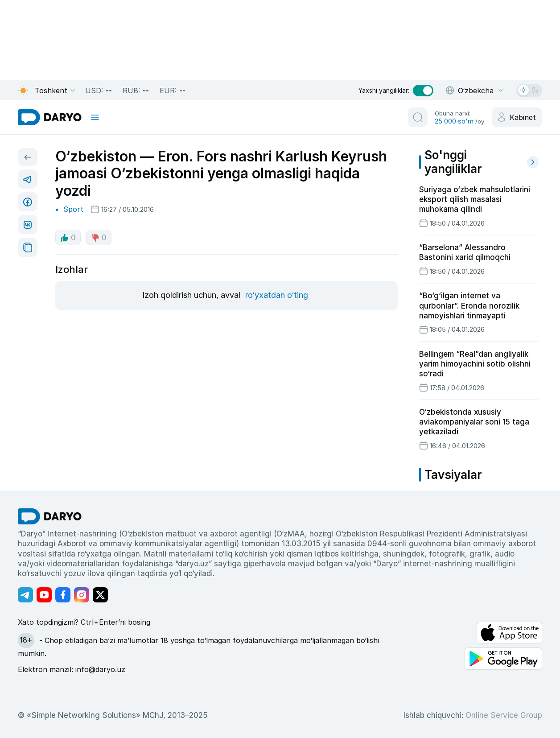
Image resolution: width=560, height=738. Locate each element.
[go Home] (50, 516)
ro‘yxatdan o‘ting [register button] (277, 295)
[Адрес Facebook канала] (63, 595)
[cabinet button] (517, 117)
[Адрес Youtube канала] (44, 595)
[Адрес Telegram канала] (25, 595)
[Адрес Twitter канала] (100, 595)
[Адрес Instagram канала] (82, 595)
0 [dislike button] (99, 238)
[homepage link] (50, 117)
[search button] (418, 117)
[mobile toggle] (95, 117)
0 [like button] (68, 238)
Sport (73, 209)
